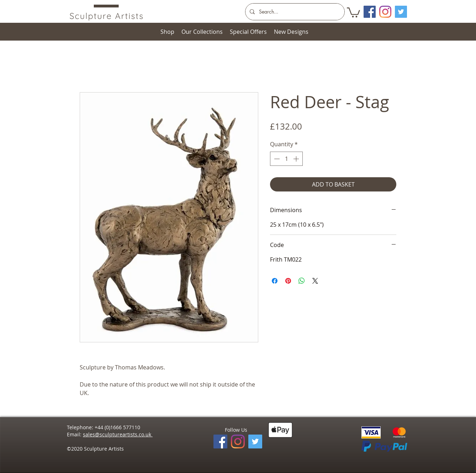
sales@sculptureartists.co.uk (118, 434)
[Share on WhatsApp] (302, 281)
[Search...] (294, 12)
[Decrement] (276, 159)
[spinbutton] (286, 159)
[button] (353, 12)
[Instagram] (385, 12)
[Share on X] (315, 281)
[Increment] (297, 159)
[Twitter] (401, 12)
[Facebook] (220, 442)
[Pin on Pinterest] (288, 281)
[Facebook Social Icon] (370, 12)
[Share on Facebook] (275, 281)
